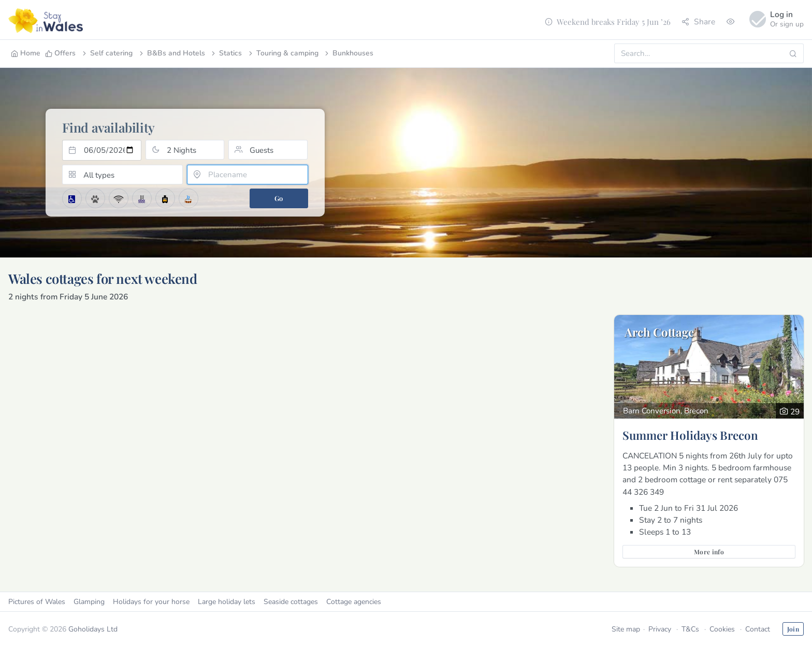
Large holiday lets (227, 602)
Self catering (107, 53)
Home (26, 53)
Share (698, 21)
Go (279, 198)
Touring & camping (283, 53)
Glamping (89, 602)
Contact (758, 629)
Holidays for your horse (151, 602)
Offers (60, 53)
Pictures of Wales (37, 602)
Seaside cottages (291, 602)
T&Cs (690, 629)
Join (793, 629)
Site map (626, 629)
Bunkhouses (348, 53)
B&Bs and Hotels (171, 53)
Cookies (722, 629)
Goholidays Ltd (93, 629)
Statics (226, 53)
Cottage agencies (354, 602)
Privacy (660, 629)
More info (709, 552)
